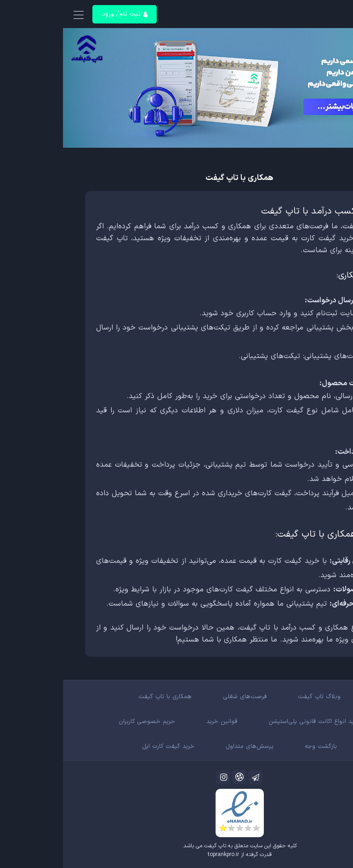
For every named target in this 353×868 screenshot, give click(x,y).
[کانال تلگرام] (193, 777)
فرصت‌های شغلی (182, 697)
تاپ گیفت (152, 846)
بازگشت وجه (258, 746)
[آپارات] (176, 777)
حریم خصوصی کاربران (84, 722)
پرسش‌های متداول (187, 746)
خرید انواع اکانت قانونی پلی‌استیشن (251, 722)
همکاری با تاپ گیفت (102, 697)
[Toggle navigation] (15, 15)
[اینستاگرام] (160, 777)
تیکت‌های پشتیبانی (208, 356)
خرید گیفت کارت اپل (105, 746)
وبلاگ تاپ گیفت (256, 697)
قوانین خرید (159, 722)
